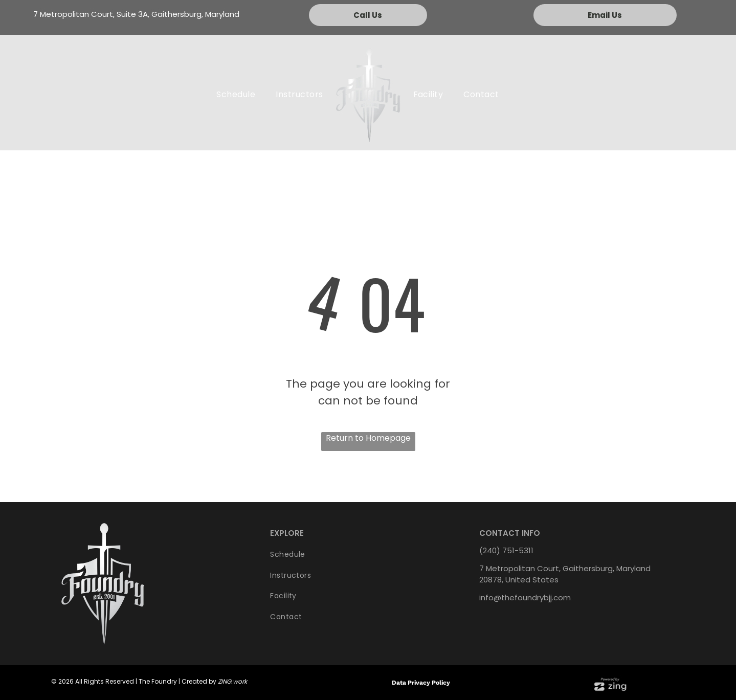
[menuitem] (236, 95)
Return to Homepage (368, 438)
